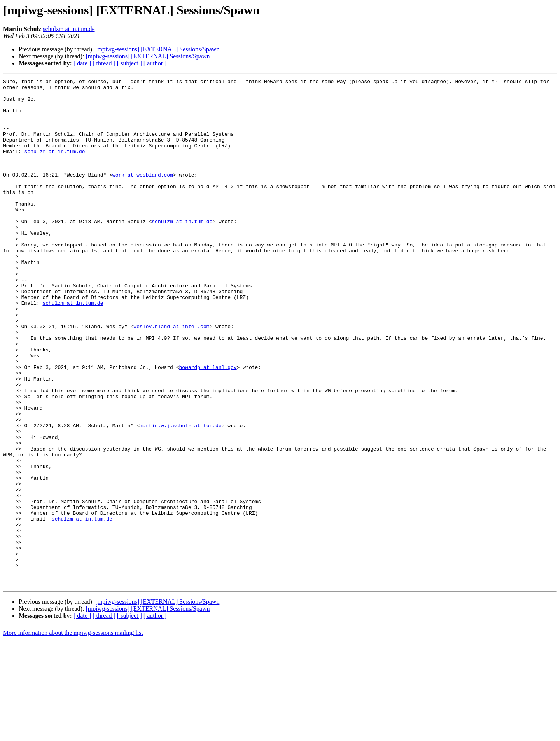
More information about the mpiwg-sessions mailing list (73, 734)
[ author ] (155, 63)
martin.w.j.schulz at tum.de (181, 495)
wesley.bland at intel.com (171, 376)
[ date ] (82, 63)
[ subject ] (129, 63)
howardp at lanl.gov (208, 425)
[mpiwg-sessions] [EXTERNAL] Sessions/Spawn (157, 49)
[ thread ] (104, 63)
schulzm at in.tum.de (69, 29)
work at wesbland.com (143, 194)
